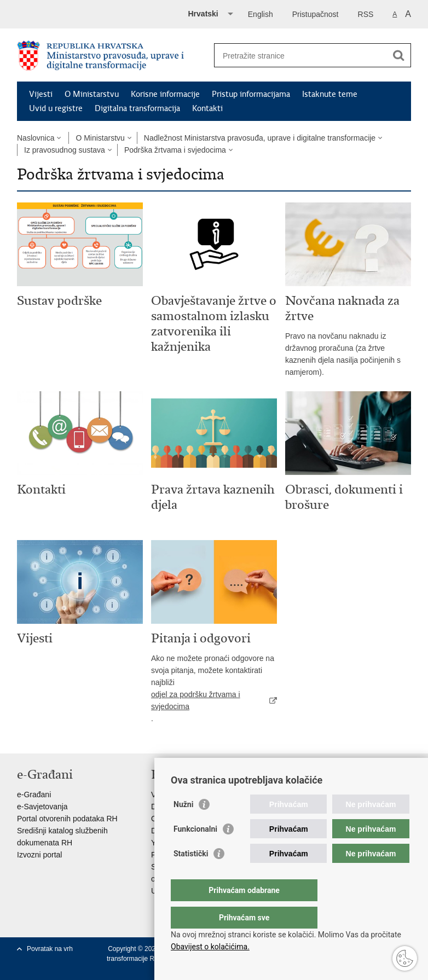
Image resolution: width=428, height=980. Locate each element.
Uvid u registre (56, 108)
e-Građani (34, 795)
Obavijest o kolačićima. (210, 947)
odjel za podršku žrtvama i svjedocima (196, 700)
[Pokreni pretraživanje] (398, 55)
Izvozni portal (39, 855)
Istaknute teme (330, 94)
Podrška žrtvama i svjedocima (175, 150)
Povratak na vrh (50, 949)
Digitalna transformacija (137, 108)
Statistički (191, 875)
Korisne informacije (165, 94)
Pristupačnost (316, 14)
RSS (366, 14)
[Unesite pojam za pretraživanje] (301, 56)
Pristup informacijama (251, 94)
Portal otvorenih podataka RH (67, 819)
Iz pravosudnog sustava (65, 150)
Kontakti (207, 108)
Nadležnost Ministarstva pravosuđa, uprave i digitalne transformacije (260, 138)
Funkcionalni (195, 851)
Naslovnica (36, 138)
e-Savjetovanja (42, 807)
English (261, 14)
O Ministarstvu (92, 94)
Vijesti (41, 94)
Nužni (183, 826)
